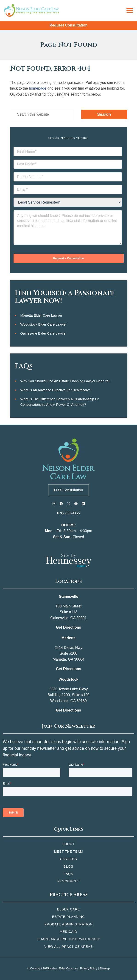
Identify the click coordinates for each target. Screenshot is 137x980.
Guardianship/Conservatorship (68, 939)
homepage (38, 88)
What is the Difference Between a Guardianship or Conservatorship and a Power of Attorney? (60, 402)
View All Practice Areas (69, 947)
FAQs (68, 874)
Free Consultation (68, 490)
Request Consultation (68, 25)
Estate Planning (68, 917)
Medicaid (68, 932)
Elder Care (68, 909)
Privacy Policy (89, 968)
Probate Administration (69, 924)
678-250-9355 (69, 513)
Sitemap (105, 968)
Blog (68, 866)
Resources (69, 881)
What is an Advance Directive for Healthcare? (56, 390)
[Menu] (130, 10)
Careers (68, 859)
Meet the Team (69, 852)
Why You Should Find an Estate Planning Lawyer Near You (66, 381)
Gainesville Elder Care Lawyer (44, 333)
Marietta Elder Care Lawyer (41, 315)
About (68, 844)
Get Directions (68, 627)
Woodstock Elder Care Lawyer (44, 324)
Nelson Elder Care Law (64, 968)
